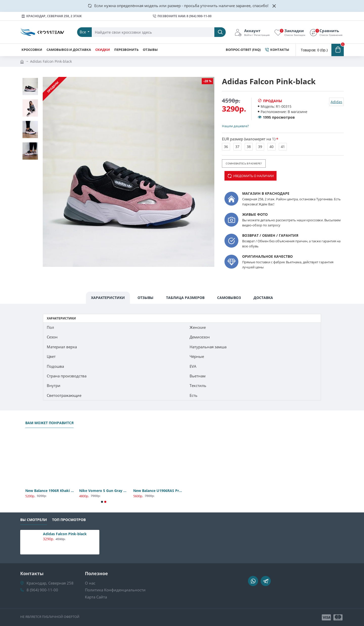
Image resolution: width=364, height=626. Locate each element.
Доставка (263, 298)
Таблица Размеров (185, 298)
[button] (102, 502)
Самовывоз (229, 298)
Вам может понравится (49, 423)
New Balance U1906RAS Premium (158, 491)
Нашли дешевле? (235, 126)
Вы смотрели (34, 520)
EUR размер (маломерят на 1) (249, 139)
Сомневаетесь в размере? (244, 163)
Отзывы (145, 298)
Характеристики (108, 298)
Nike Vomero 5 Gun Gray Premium (104, 491)
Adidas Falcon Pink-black (65, 534)
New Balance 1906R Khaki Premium (50, 491)
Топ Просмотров (69, 520)
